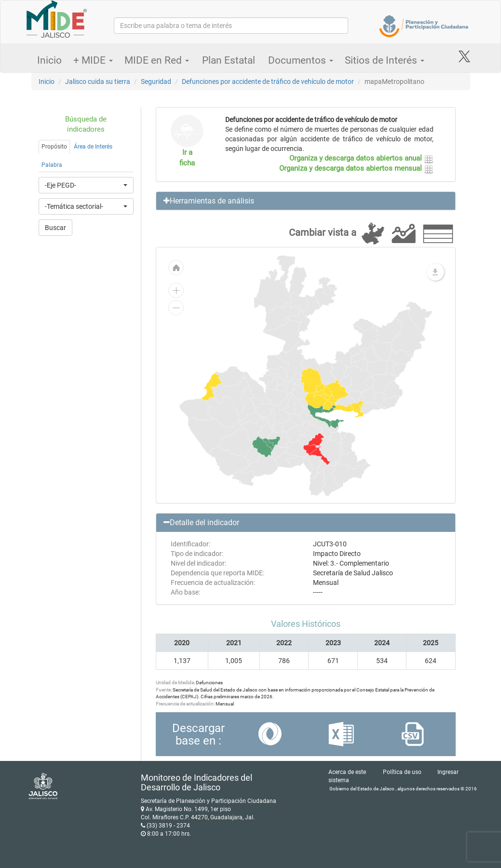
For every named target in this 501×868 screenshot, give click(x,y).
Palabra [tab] (52, 165)
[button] (306, 201)
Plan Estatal (229, 60)
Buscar (55, 228)
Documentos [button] (301, 60)
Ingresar (448, 772)
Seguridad (156, 81)
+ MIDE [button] (93, 60)
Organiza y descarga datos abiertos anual (361, 158)
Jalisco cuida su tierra (98, 81)
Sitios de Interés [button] (385, 60)
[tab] (306, 201)
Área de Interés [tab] (93, 147)
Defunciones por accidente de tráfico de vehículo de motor (268, 81)
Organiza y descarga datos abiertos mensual (356, 168)
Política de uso (402, 772)
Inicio (49, 60)
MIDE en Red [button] (157, 60)
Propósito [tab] (54, 147)
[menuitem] (262, 447)
